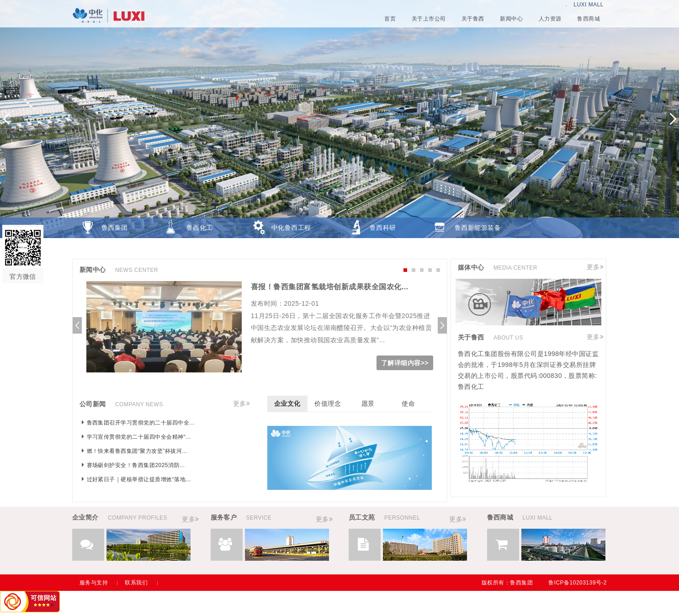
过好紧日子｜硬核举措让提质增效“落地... (139, 479)
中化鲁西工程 (291, 228)
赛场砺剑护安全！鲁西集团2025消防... (136, 465)
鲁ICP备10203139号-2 (578, 583)
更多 (240, 404)
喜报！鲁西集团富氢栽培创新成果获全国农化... (330, 287)
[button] (673, 119)
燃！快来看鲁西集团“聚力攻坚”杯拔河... (137, 451)
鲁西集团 (115, 228)
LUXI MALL (589, 5)
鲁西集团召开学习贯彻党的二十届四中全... (141, 423)
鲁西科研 (383, 228)
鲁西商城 (115, 248)
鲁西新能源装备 (478, 228)
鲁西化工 (200, 228)
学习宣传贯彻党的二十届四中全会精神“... (139, 437)
